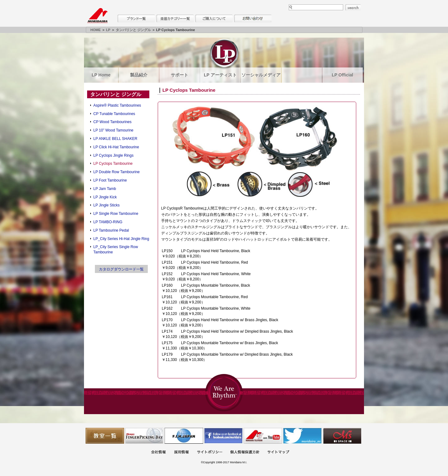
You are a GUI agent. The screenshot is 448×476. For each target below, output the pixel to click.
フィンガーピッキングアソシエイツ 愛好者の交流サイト (144, 436)
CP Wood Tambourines (112, 122)
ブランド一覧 (136, 18)
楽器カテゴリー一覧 (175, 18)
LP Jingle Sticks (107, 205)
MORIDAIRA (97, 16)
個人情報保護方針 (245, 453)
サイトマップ (278, 453)
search (353, 7)
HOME (96, 30)
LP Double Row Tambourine (117, 172)
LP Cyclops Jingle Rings (113, 155)
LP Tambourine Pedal (111, 230)
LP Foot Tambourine (110, 180)
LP (108, 30)
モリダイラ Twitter (302, 436)
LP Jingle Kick (105, 197)
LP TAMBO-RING (108, 222)
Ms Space (342, 436)
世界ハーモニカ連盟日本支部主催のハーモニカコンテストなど (184, 436)
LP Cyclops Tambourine (113, 164)
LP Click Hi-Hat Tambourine (116, 147)
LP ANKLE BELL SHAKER (115, 139)
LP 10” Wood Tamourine (113, 130)
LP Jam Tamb (105, 189)
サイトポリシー (210, 453)
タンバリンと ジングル (133, 30)
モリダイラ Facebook (223, 436)
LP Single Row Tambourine (116, 214)
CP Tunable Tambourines (114, 114)
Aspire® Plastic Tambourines (117, 105)
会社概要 (158, 453)
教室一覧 (105, 436)
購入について (214, 18)
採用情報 (181, 453)
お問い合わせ (253, 18)
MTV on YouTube (263, 436)
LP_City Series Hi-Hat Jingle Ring (121, 239)
